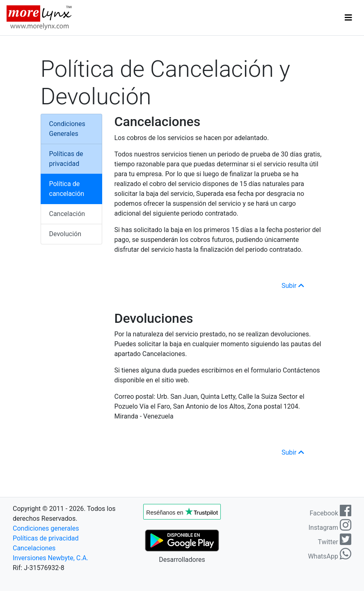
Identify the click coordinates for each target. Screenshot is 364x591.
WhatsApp (330, 556)
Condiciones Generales (67, 129)
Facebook (331, 513)
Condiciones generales (46, 528)
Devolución (65, 234)
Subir (293, 286)
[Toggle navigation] (348, 18)
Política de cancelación (67, 189)
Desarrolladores (182, 560)
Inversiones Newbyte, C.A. (50, 558)
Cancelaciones (34, 548)
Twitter (335, 542)
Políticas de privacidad (66, 159)
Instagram (330, 528)
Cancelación (67, 214)
